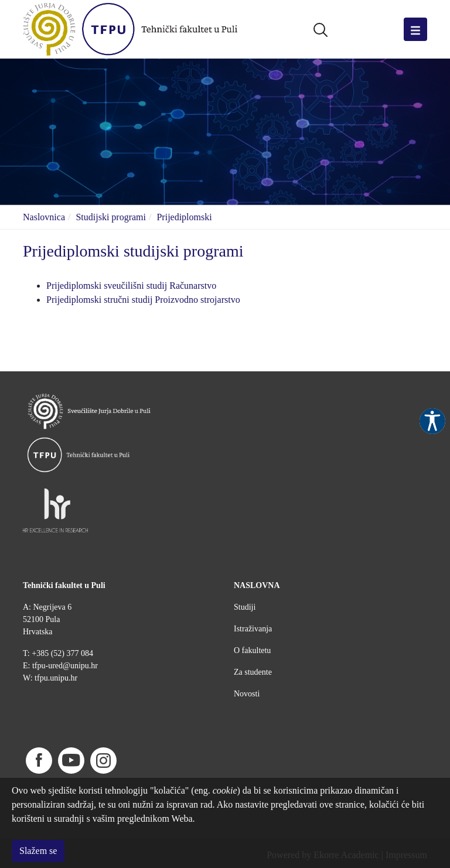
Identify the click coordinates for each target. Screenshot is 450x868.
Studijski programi (111, 217)
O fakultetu (252, 650)
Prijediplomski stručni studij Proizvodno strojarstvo (143, 300)
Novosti (247, 694)
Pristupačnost (432, 421)
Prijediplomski (184, 217)
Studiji (245, 607)
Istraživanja (253, 629)
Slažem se (38, 851)
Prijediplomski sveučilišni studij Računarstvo (131, 286)
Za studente (253, 672)
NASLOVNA (257, 585)
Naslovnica (44, 217)
